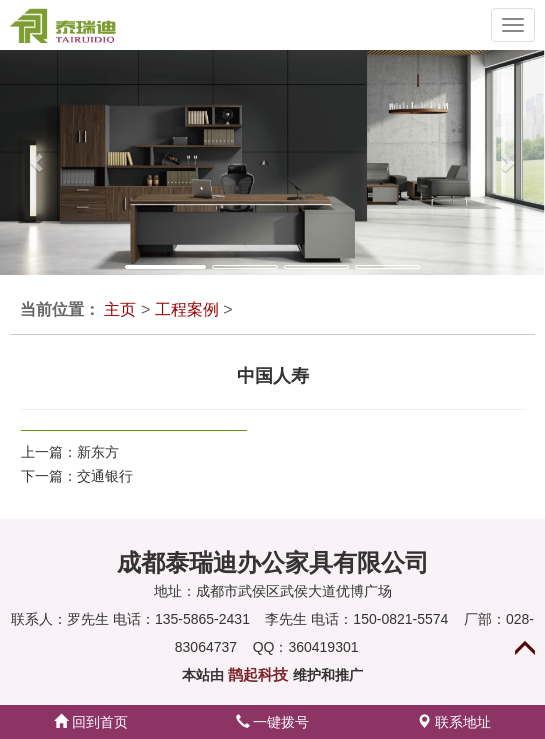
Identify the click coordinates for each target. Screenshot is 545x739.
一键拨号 (273, 722)
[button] (27, 162)
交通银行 (105, 476)
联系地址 (454, 722)
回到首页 (91, 722)
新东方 (98, 452)
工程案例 (187, 309)
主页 (120, 309)
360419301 (323, 647)
